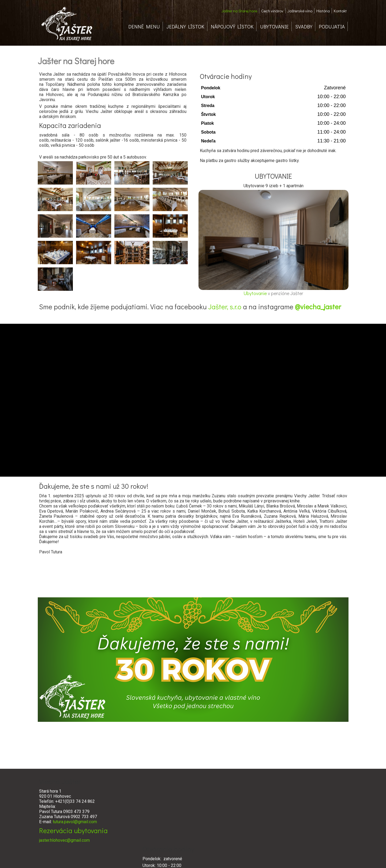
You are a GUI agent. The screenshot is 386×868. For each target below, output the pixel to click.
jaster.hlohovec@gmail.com (64, 840)
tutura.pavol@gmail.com (75, 822)
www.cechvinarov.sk (257, 833)
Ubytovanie (256, 293)
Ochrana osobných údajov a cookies (232, 858)
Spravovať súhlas (273, 858)
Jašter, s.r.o (225, 307)
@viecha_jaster (318, 307)
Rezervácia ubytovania (73, 830)
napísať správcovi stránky (185, 858)
